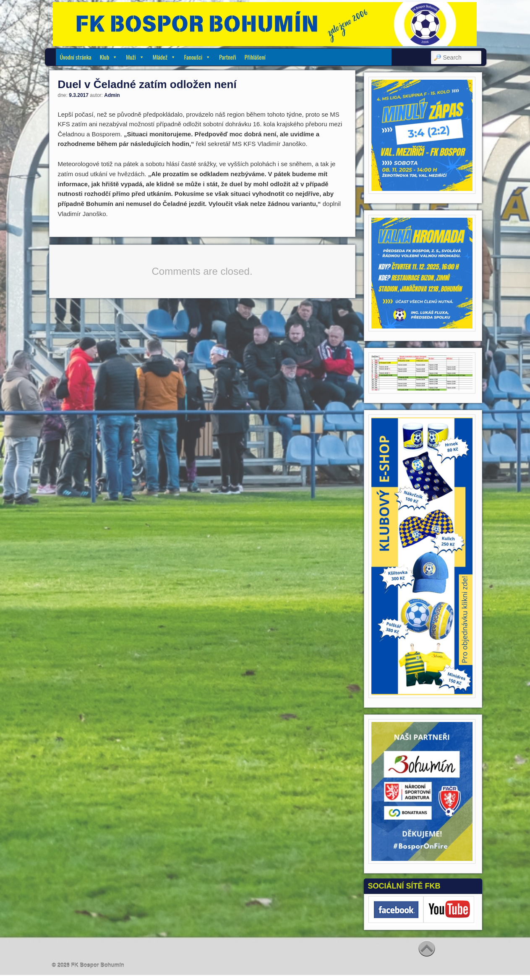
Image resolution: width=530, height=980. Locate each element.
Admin (112, 95)
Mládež (164, 57)
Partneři (228, 57)
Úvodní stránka (76, 57)
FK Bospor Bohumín (97, 965)
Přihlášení (255, 57)
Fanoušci (197, 57)
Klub (109, 57)
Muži (135, 57)
